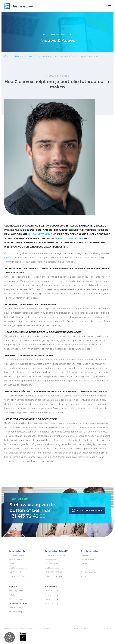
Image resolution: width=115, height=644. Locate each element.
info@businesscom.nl (18, 568)
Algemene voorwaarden (84, 628)
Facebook (52, 603)
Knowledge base (16, 591)
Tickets (12, 595)
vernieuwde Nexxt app (69, 238)
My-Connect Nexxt (40, 234)
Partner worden (88, 559)
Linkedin (52, 591)
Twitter (52, 595)
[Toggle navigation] (110, 6)
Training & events (88, 572)
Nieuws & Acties (24, 56)
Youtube (52, 599)
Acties (83, 576)
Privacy (108, 628)
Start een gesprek (87, 511)
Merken (84, 564)
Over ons (85, 555)
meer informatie (16, 607)
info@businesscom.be (54, 568)
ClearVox (9, 258)
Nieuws (84, 568)
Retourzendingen (16, 599)
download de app (16, 612)
